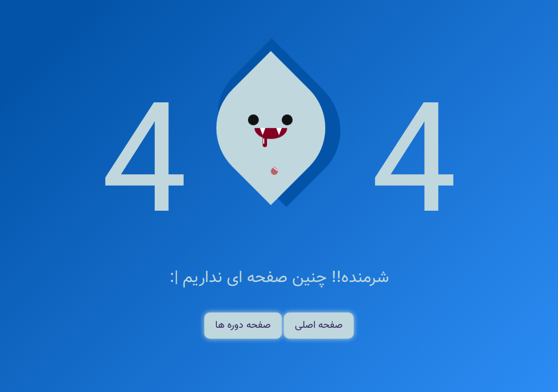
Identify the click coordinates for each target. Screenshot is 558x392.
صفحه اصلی (319, 326)
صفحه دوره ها (243, 326)
